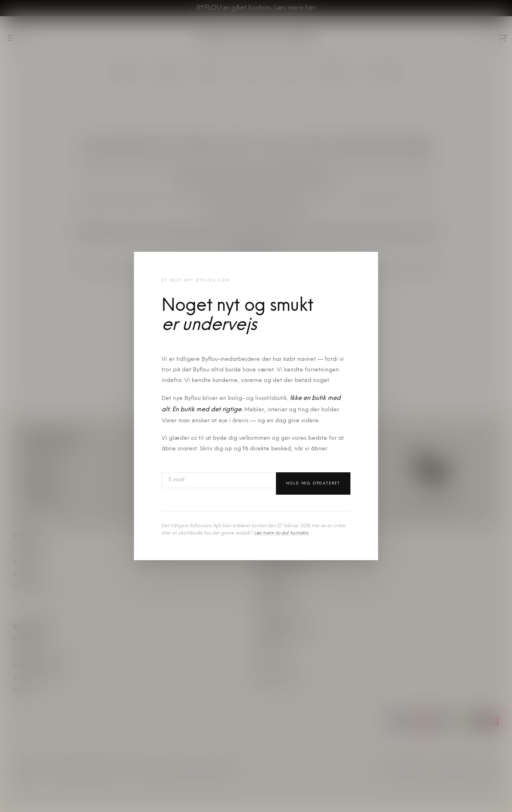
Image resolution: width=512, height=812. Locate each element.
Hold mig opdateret (313, 483)
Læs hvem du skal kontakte (282, 534)
